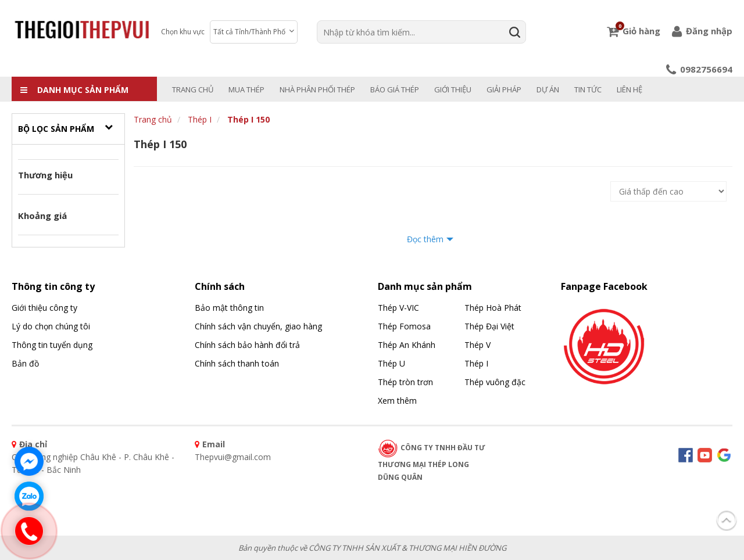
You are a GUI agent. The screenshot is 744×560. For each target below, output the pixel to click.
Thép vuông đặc (495, 382)
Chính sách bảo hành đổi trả (247, 345)
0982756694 (699, 69)
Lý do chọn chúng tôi (51, 326)
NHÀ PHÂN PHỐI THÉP (317, 89)
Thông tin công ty (53, 286)
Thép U (391, 363)
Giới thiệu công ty (44, 308)
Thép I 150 (248, 119)
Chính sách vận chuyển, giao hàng (258, 326)
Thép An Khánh (407, 345)
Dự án (548, 89)
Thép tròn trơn (405, 382)
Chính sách (220, 286)
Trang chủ (193, 89)
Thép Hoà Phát (493, 308)
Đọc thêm (425, 239)
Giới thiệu (453, 89)
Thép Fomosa (404, 326)
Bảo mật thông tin (229, 308)
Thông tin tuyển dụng (52, 345)
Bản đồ (25, 363)
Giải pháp (504, 89)
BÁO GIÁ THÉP (395, 89)
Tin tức (588, 89)
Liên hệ (629, 89)
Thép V (477, 345)
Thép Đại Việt (489, 326)
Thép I (200, 119)
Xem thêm (397, 401)
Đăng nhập (702, 31)
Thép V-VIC (398, 308)
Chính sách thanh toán (237, 363)
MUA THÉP (246, 89)
